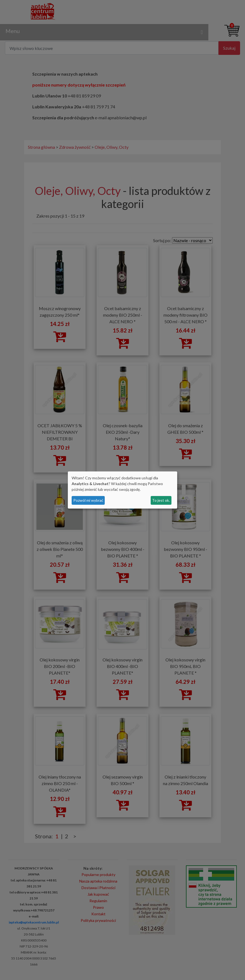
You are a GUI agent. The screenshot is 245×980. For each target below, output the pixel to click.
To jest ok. (161, 500)
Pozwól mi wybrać (88, 500)
